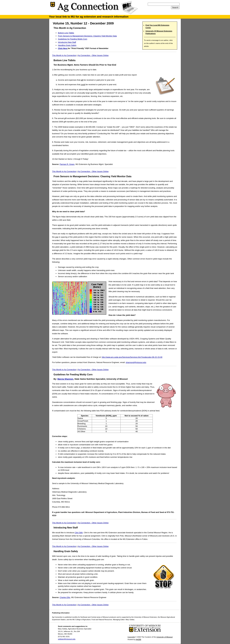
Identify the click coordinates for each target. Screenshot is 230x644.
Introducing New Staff (67, 42)
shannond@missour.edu (136, 362)
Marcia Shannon (65, 379)
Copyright (131, 637)
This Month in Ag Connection (64, 55)
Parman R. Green (67, 164)
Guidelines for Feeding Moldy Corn (73, 39)
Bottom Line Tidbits (66, 33)
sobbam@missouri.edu (67, 639)
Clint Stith (79, 533)
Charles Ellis (65, 597)
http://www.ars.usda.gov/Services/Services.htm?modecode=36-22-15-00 (132, 357)
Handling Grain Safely (67, 45)
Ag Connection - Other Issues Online (93, 55)
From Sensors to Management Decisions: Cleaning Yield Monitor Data (87, 36)
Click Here (63, 48)
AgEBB (138, 639)
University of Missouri (165, 637)
